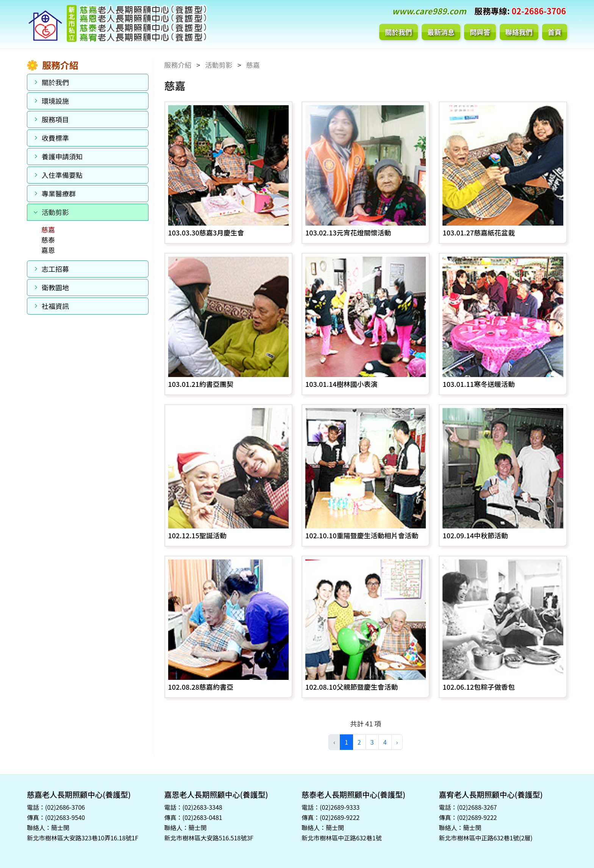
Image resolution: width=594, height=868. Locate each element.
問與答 (480, 32)
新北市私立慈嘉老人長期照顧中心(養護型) (117, 24)
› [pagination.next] (397, 742)
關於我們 (399, 32)
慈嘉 (48, 229)
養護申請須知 (62, 156)
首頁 (555, 32)
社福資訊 (55, 306)
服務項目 (55, 119)
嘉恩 (48, 250)
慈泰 (48, 240)
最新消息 (441, 32)
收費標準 (55, 138)
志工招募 (55, 269)
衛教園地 (55, 287)
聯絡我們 (519, 32)
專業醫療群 (59, 193)
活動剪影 (55, 212)
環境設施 (55, 101)
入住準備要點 (62, 175)
